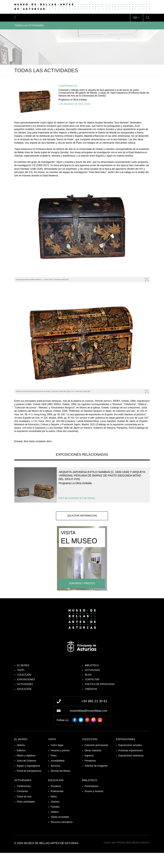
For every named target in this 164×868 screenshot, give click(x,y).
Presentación (92, 786)
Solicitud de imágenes (96, 766)
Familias (55, 807)
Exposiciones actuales (130, 745)
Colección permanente (96, 745)
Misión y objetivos (26, 756)
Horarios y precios (60, 751)
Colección (24, 675)
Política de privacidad (100, 684)
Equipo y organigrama (28, 766)
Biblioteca (92, 665)
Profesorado (57, 791)
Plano (54, 756)
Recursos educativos (62, 822)
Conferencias (24, 786)
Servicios (55, 766)
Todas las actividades (82, 26)
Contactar (92, 679)
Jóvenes (55, 802)
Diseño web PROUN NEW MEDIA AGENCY (127, 843)
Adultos (55, 812)
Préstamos (90, 761)
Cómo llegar (57, 745)
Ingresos (89, 756)
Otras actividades (26, 802)
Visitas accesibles (60, 817)
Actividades (25, 684)
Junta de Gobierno (27, 761)
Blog (88, 675)
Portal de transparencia (29, 771)
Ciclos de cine (24, 797)
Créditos (91, 689)
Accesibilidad (58, 761)
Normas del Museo (61, 771)
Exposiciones (26, 679)
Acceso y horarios (94, 791)
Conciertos (22, 791)
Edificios (21, 751)
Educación (24, 689)
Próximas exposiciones (131, 751)
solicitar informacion (82, 516)
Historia (21, 745)
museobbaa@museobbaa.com (89, 711)
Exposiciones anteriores (131, 756)
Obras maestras (93, 751)
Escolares (56, 786)
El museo (23, 665)
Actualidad (93, 670)
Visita (21, 670)
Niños (54, 797)
